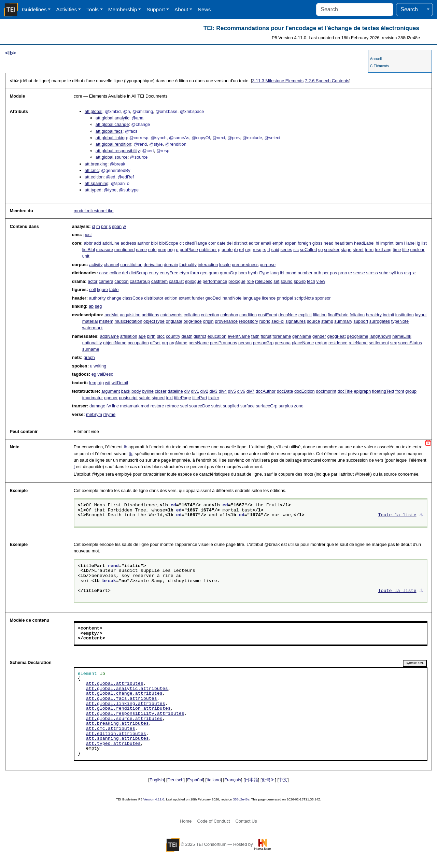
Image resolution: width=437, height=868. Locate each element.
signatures (295, 321)
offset (155, 343)
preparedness (245, 265)
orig (171, 250)
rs (264, 250)
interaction (208, 265)
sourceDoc (200, 406)
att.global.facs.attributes (122, 699)
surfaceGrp (266, 406)
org (165, 343)
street (358, 250)
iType (264, 273)
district (200, 336)
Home (186, 821)
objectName (115, 343)
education (217, 336)
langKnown (380, 336)
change (114, 298)
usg (407, 273)
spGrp (300, 281)
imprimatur (93, 398)
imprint (387, 243)
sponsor (323, 298)
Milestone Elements (278, 81)
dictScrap (138, 273)
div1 (195, 391)
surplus (286, 406)
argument (111, 391)
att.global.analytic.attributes (127, 689)
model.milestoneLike (94, 211)
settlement (379, 343)
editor (254, 243)
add (97, 243)
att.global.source (112, 157)
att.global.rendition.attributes (128, 709)
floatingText (383, 391)
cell (92, 290)
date (221, 243)
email (266, 243)
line (115, 406)
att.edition (94, 177)
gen (204, 273)
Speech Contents (327, 81)
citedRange (196, 243)
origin (208, 321)
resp (257, 250)
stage (346, 250)
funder (198, 298)
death (187, 336)
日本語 (251, 780)
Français (233, 780)
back (126, 391)
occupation (138, 343)
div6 (241, 391)
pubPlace (189, 250)
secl (184, 406)
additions (150, 315)
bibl (154, 243)
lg (419, 243)
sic (296, 250)
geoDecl (213, 298)
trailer (214, 398)
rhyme (110, 414)
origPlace (192, 321)
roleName (358, 343)
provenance (226, 321)
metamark (130, 406)
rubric (265, 321)
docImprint (326, 391)
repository (249, 321)
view (321, 281)
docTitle (345, 391)
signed (158, 398)
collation (192, 315)
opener (111, 398)
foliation (357, 315)
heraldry (374, 315)
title (406, 250)
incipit (389, 315)
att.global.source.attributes (124, 719)
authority (97, 298)
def (125, 273)
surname (91, 349)
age (142, 336)
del (230, 243)
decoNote (288, 315)
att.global (94, 111)
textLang (383, 250)
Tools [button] (93, 9)
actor (93, 281)
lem (93, 383)
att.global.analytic (112, 118)
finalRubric (338, 315)
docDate (285, 391)
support (361, 321)
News (204, 9)
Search (409, 9)
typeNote (400, 321)
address (128, 243)
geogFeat (336, 336)
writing (100, 366)
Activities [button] (66, 9)
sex (394, 343)
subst (216, 406)
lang (274, 273)
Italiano (214, 780)
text (170, 398)
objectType (154, 321)
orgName (178, 343)
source (313, 321)
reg (248, 250)
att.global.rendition (114, 144)
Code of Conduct (213, 821)
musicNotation (128, 321)
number (305, 273)
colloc (115, 273)
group (411, 391)
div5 (232, 391)
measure (104, 250)
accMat (111, 315)
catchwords (172, 315)
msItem (106, 321)
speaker (332, 250)
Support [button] (156, 9)
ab (91, 306)
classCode (133, 298)
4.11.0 (160, 799)
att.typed (93, 190)
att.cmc (92, 170)
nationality (92, 343)
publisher (208, 250)
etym (184, 273)
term (369, 250)
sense (359, 273)
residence (338, 343)
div (187, 391)
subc (384, 273)
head (328, 243)
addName (110, 336)
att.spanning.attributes (117, 739)
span (117, 226)
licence (269, 298)
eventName (239, 336)
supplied (231, 406)
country (173, 336)
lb (126, 447)
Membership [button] (123, 9)
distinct (241, 243)
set (276, 281)
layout (421, 315)
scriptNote (304, 298)
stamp (327, 321)
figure (102, 290)
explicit (305, 315)
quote (227, 250)
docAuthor (266, 391)
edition (171, 298)
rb (236, 250)
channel (111, 265)
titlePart (200, 398)
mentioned (125, 250)
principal (285, 298)
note (152, 250)
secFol (278, 321)
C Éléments (379, 66)
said (275, 250)
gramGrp (229, 273)
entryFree (169, 273)
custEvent (268, 315)
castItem (159, 281)
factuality (188, 265)
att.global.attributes (115, 684)
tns (400, 273)
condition (248, 315)
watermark (93, 328)
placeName (303, 343)
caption (121, 281)
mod (145, 406)
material (90, 321)
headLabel (364, 243)
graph (89, 357)
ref (242, 250)
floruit (266, 336)
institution (405, 315)
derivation (153, 265)
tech (311, 281)
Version (149, 799)
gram (214, 273)
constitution (131, 265)
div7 (250, 391)
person (245, 343)
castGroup (140, 281)
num (162, 250)
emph (278, 243)
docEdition (305, 391)
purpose (268, 265)
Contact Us (246, 821)
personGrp (263, 343)
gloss (318, 243)
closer (160, 391)
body (136, 391)
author (143, 243)
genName (302, 336)
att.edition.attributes (116, 734)
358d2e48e (241, 799)
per (326, 273)
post (87, 235)
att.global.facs (109, 131)
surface (248, 406)
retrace (172, 406)
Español (195, 780)
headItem (344, 243)
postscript (128, 398)
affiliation (129, 336)
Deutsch (176, 780)
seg (98, 306)
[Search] (355, 10)
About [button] (181, 9)
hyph (253, 273)
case (104, 273)
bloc (161, 336)
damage (97, 406)
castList (176, 281)
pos (333, 273)
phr (104, 226)
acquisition (130, 315)
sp (321, 250)
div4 (223, 391)
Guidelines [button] (34, 9)
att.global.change (112, 124)
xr (414, 273)
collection (210, 315)
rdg (101, 383)
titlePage (183, 398)
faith (255, 336)
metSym (94, 414)
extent (185, 298)
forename (282, 336)
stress (372, 273)
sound (287, 281)
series (286, 250)
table (114, 290)
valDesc (105, 374)
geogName (358, 336)
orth (318, 273)
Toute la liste (397, 515)
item (399, 243)
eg (94, 374)
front (400, 391)
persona (283, 343)
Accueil (376, 59)
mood (291, 273)
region (321, 343)
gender (319, 336)
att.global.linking (111, 138)
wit (108, 383)
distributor (154, 298)
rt (269, 250)
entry (154, 273)
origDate (174, 321)
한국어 (268, 780)
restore (157, 406)
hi (377, 243)
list (424, 243)
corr (212, 243)
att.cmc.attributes (111, 729)
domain (171, 265)
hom (243, 273)
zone (299, 406)
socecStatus (410, 343)
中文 (283, 780)
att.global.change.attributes (124, 694)
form (195, 273)
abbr (88, 243)
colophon (229, 315)
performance (215, 281)
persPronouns (224, 343)
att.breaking (96, 164)
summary (343, 321)
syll (393, 273)
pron (343, 273)
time (397, 250)
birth (151, 336)
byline (148, 391)
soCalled (308, 250)
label (411, 243)
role (250, 281)
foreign (304, 243)
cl (93, 226)
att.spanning (97, 183)
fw (109, 406)
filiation (320, 315)
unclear (418, 250)
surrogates (380, 321)
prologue (237, 281)
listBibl (89, 250)
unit (86, 256)
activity (96, 265)
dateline (175, 391)
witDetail (120, 383)
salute (145, 398)
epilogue (193, 281)
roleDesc (264, 281)
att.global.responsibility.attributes (135, 714)
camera (106, 281)
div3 (214, 391)
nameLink (402, 336)
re (350, 273)
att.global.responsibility (118, 151)
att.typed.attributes (113, 744)
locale (225, 265)
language (252, 298)
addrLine (111, 243)
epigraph (362, 391)
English (157, 780)
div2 (204, 391)
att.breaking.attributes (117, 724)
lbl (282, 273)
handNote (232, 298)
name (141, 250)
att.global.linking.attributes (126, 704)
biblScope (169, 243)
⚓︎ (421, 515)
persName (199, 343)
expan (291, 243)
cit (181, 243)
